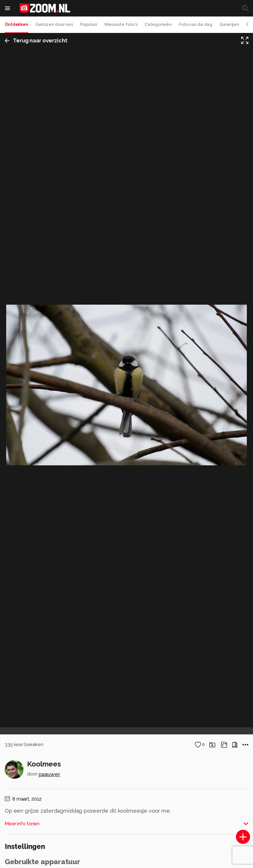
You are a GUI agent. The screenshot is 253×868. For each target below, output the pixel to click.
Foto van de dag (196, 24)
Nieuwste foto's (121, 24)
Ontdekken (16, 24)
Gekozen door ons (54, 24)
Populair (89, 24)
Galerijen (229, 24)
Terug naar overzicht (36, 40)
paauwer (49, 774)
